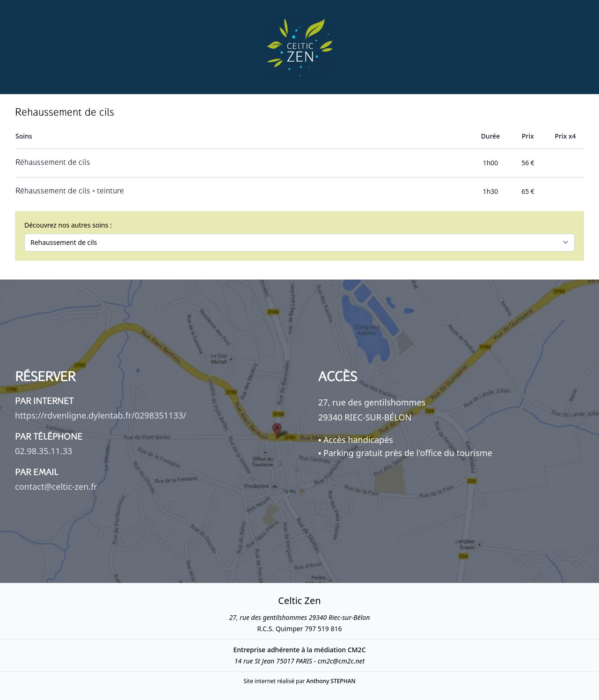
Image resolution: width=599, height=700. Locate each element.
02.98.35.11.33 (44, 451)
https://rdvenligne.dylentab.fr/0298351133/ (101, 415)
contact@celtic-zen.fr (56, 486)
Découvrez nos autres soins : (68, 225)
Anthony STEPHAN (331, 681)
